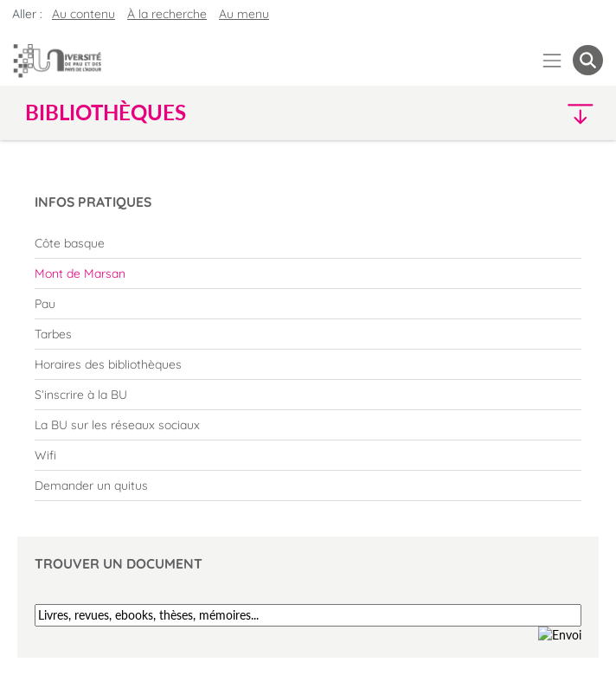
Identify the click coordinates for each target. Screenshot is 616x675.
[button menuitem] (588, 60)
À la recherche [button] (167, 14)
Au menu (244, 14)
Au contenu (83, 14)
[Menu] (552, 60)
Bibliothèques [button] (106, 112)
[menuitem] (308, 243)
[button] (534, 113)
